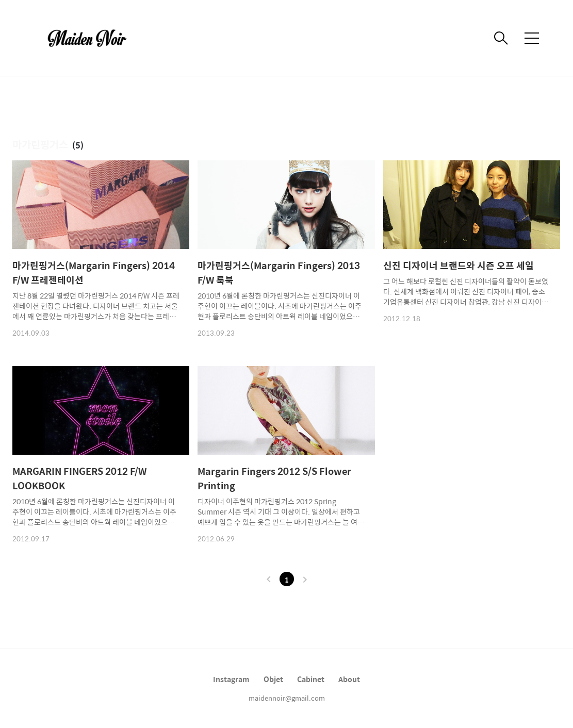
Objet (273, 679)
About (349, 679)
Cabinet (311, 679)
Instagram (231, 679)
